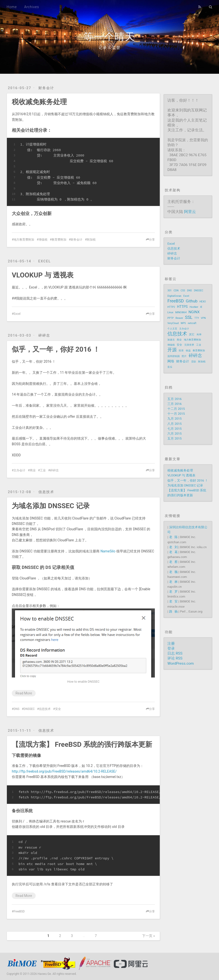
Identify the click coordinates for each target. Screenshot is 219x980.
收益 (188, 351)
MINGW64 (181, 312)
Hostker (194, 307)
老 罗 (173, 592)
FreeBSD (19, 911)
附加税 (91, 240)
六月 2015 (174, 434)
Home (12, 7)
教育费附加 (59, 240)
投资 (181, 351)
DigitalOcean (174, 296)
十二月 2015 (176, 409)
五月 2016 (174, 399)
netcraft (192, 323)
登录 (171, 649)
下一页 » (148, 936)
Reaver (179, 318)
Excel (45, 261)
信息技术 (46, 492)
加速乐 (171, 340)
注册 (171, 644)
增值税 (43, 240)
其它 (192, 335)
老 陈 (173, 537)
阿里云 (190, 212)
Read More (24, 693)
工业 (43, 470)
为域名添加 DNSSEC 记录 (51, 506)
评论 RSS (175, 658)
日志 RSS (175, 653)
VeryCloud (173, 323)
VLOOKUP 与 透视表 (43, 275)
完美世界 (189, 345)
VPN (203, 318)
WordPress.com (181, 663)
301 (169, 291)
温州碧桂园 (174, 356)
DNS (16, 709)
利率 (199, 335)
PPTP (170, 318)
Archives (31, 7)
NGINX (194, 312)
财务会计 (46, 88)
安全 (58, 709)
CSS (183, 291)
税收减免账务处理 (39, 102)
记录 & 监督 (109, 48)
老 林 (173, 582)
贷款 (194, 362)
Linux (170, 312)
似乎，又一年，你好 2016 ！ (56, 349)
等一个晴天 (109, 37)
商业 (33, 470)
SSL (189, 317)
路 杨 (173, 612)
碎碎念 (44, 335)
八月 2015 (174, 424)
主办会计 (19, 470)
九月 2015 (174, 419)
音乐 (170, 367)
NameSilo (108, 551)
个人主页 (172, 329)
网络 (171, 361)
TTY (197, 318)
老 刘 (173, 547)
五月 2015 (174, 439)
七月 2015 (174, 429)
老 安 (173, 601)
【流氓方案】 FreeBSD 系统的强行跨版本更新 (82, 744)
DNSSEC (29, 709)
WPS (183, 323)
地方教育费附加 (24, 240)
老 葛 (173, 552)
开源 (172, 350)
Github (192, 301)
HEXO (203, 302)
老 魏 (173, 572)
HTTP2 (171, 307)
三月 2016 (174, 404)
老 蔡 (173, 562)
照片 (184, 356)
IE (201, 307)
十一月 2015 (176, 414)
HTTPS (182, 307)
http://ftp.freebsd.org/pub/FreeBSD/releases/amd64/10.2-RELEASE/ (64, 771)
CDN (176, 291)
